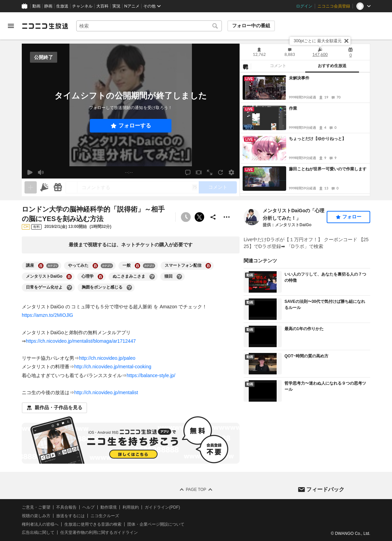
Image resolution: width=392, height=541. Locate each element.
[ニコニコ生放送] (45, 26)
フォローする (135, 126)
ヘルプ (88, 507)
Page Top (196, 490)
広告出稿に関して (38, 532)
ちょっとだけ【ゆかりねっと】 (317, 139)
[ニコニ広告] (44, 187)
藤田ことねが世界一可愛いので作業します (328, 169)
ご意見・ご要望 (36, 507)
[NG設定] (245, 66)
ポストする (199, 217)
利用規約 (131, 507)
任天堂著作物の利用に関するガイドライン (99, 532)
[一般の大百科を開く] (137, 266)
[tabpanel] (305, 134)
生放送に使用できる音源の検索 (93, 524)
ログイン (304, 6)
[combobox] (149, 26)
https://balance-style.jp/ (151, 375)
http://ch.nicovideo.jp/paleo (107, 358)
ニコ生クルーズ (105, 516)
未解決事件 (299, 78)
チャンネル (82, 6)
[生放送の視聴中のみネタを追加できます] (31, 187)
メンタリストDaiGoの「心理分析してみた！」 (293, 214)
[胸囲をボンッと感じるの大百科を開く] (129, 288)
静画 (48, 6)
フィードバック (325, 489)
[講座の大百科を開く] (41, 266)
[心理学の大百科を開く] (100, 277)
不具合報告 (66, 507)
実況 (116, 6)
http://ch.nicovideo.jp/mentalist (106, 392)
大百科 (102, 6)
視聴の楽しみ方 (36, 516)
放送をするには (70, 516)
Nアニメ (132, 6)
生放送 (62, 6)
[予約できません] (186, 217)
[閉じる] (346, 41)
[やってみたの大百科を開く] (95, 266)
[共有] (213, 217)
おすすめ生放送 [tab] (332, 66)
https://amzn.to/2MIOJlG (47, 315)
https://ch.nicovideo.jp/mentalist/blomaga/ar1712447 (81, 341)
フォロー (352, 217)
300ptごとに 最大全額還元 (318, 41)
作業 (293, 108)
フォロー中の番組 (251, 26)
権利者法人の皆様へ (40, 524)
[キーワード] (149, 26)
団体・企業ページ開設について (156, 524)
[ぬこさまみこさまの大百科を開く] (152, 277)
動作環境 (109, 507)
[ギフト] (58, 187)
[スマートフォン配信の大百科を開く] (208, 266)
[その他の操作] (227, 217)
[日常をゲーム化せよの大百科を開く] (69, 288)
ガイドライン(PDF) (162, 507)
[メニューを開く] (11, 26)
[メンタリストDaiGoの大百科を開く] (69, 277)
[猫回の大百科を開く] (179, 277)
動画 (36, 6)
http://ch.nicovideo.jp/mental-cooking (113, 367)
